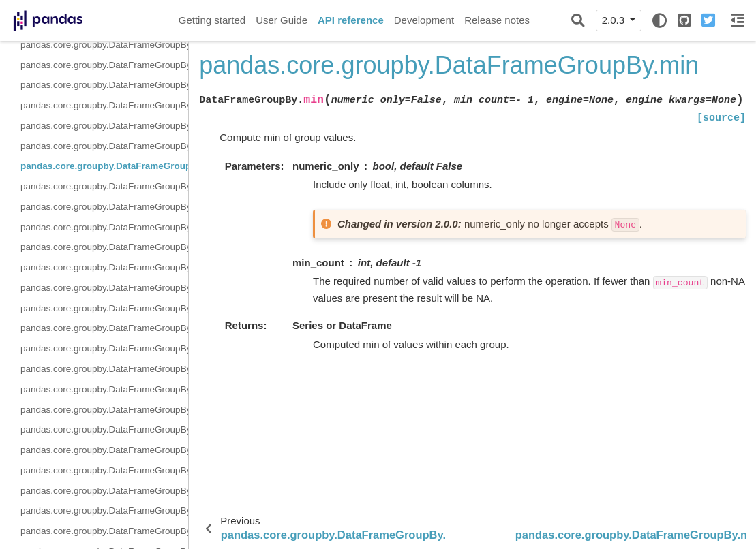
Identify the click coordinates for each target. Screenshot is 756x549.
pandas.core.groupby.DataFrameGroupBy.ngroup (104, 186)
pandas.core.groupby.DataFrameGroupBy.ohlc (104, 247)
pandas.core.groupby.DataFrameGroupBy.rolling (104, 369)
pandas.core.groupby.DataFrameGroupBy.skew (104, 470)
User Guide (282, 20)
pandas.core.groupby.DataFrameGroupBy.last (104, 85)
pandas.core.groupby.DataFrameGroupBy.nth (104, 207)
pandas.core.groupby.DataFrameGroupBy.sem (104, 410)
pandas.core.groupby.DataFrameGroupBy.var (104, 531)
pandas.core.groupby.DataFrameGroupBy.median (104, 146)
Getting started (212, 20)
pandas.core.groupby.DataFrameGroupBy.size (104, 450)
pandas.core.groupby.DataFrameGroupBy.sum (104, 511)
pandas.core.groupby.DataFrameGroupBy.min (104, 166)
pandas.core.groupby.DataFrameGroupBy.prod (104, 288)
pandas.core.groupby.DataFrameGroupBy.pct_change (104, 267)
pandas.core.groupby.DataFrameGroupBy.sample (104, 389)
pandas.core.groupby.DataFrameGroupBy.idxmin (104, 65)
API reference (351, 20)
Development (424, 20)
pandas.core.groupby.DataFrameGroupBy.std (104, 491)
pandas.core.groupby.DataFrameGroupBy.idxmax (104, 45)
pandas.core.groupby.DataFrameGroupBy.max (104, 105)
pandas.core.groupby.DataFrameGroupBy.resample (104, 348)
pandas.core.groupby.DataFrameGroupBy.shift (104, 429)
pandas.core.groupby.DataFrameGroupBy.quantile (104, 308)
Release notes (497, 20)
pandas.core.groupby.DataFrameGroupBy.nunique (104, 227)
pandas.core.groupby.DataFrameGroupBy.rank (104, 328)
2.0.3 (615, 20)
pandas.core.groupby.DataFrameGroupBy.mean (104, 126)
